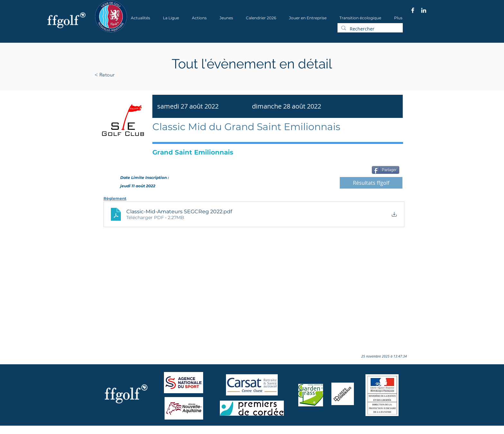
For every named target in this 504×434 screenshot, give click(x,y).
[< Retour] (125, 75)
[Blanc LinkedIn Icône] (424, 10)
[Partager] (386, 170)
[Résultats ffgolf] (371, 183)
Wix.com (182, 432)
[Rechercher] (369, 29)
